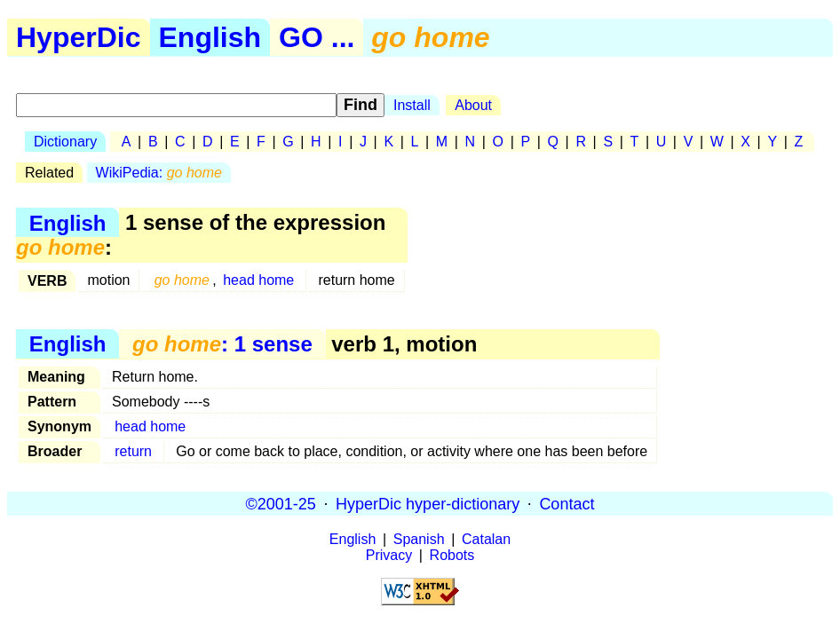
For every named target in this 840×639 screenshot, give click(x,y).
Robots (452, 555)
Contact (567, 503)
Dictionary (65, 142)
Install (412, 105)
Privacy (389, 555)
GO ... (317, 37)
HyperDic (79, 37)
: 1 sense (222, 344)
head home (258, 280)
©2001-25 (281, 503)
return (133, 451)
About (473, 105)
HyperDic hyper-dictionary (428, 503)
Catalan (486, 539)
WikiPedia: (159, 173)
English (210, 37)
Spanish (419, 539)
